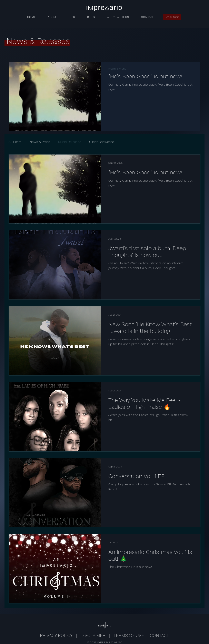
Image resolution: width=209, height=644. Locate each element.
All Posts (15, 142)
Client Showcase (102, 142)
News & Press (117, 68)
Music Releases (70, 142)
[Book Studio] (172, 17)
